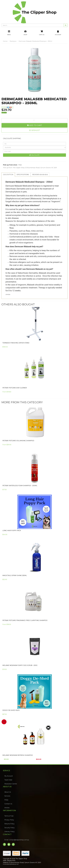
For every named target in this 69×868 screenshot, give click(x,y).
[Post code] (34, 151)
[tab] (8, 175)
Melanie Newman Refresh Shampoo (18, 755)
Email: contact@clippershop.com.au (17, 840)
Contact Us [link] (8, 804)
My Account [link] (9, 776)
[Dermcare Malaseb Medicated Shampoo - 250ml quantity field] (34, 120)
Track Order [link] (8, 780)
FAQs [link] (6, 800)
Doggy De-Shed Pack (11, 710)
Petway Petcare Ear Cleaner (15, 388)
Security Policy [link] (9, 828)
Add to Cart (34, 125)
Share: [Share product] (7, 107)
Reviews (40, 175)
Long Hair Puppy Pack (12, 531)
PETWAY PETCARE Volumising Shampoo (18, 441)
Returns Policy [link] (9, 824)
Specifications (23, 175)
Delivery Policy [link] (9, 832)
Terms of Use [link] (9, 816)
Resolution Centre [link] (11, 784)
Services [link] (7, 796)
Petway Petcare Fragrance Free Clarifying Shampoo (25, 620)
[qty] (34, 144)
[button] (34, 130)
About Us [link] (8, 792)
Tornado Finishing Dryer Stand (16, 343)
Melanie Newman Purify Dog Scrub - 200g (20, 665)
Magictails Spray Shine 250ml (15, 575)
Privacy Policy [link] (9, 820)
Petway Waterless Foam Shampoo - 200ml (20, 486)
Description (8, 175)
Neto (17, 864)
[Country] (34, 147)
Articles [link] (7, 808)
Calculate (34, 155)
